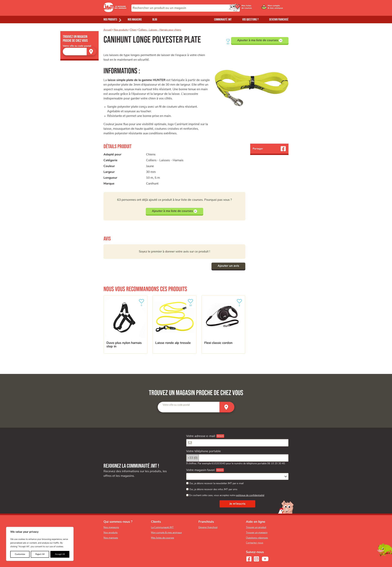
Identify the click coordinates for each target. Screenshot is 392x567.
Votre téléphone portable (204, 451)
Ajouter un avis (228, 266)
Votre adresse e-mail (201, 436)
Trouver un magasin (257, 533)
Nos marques (111, 538)
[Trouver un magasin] (91, 52)
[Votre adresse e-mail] (237, 443)
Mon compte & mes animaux (166, 533)
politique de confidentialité (250, 495)
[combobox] (186, 8)
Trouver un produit (256, 527)
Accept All (60, 554)
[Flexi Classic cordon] (223, 324)
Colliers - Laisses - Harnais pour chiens (160, 30)
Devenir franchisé (279, 20)
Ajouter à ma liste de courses (260, 40)
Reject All (40, 554)
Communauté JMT (223, 20)
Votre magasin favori (201, 470)
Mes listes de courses (163, 538)
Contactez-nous (255, 543)
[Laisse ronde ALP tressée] (174, 324)
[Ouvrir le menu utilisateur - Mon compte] (278, 8)
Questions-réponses (257, 538)
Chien (133, 30)
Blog (155, 20)
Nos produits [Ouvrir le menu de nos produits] (110, 20)
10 (191, 302)
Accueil (108, 30)
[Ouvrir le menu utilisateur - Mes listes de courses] (255, 8)
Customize (20, 554)
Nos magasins (135, 20)
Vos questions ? (250, 20)
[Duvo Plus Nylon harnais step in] (125, 324)
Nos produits (121, 30)
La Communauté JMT (162, 527)
